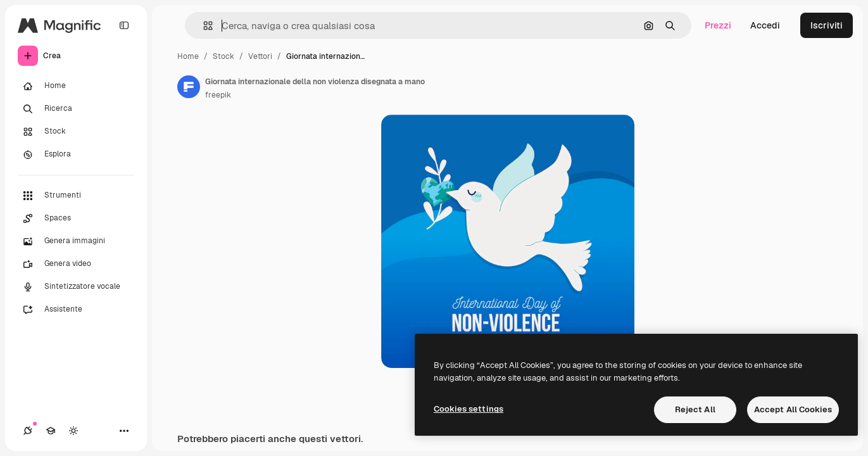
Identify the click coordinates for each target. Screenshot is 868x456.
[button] (203, 26)
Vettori (260, 56)
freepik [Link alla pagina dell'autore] (218, 95)
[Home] (76, 86)
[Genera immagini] (76, 241)
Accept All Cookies (793, 409)
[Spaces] (76, 218)
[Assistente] (76, 310)
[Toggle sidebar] (124, 25)
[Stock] (76, 132)
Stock (223, 56)
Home (188, 56)
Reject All (695, 409)
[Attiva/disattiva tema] (73, 431)
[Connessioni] (28, 431)
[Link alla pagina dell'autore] (189, 87)
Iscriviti (827, 25)
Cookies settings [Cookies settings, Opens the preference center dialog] (469, 409)
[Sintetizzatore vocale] (76, 287)
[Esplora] (76, 155)
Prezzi (718, 25)
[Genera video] (76, 264)
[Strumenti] (76, 196)
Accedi (765, 25)
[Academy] (51, 431)
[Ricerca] (76, 109)
